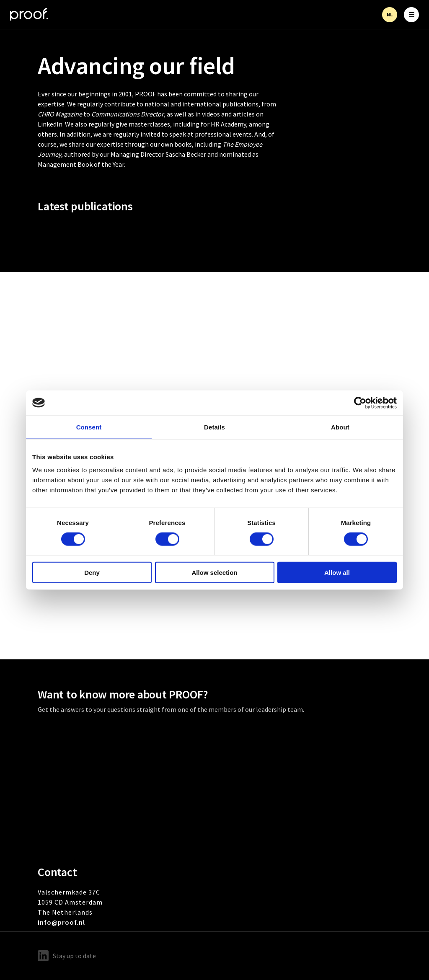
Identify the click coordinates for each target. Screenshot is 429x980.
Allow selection (214, 573)
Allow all (337, 573)
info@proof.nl (61, 922)
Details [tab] (214, 427)
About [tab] (340, 427)
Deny (92, 573)
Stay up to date (67, 956)
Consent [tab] (89, 427)
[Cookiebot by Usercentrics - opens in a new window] (360, 403)
